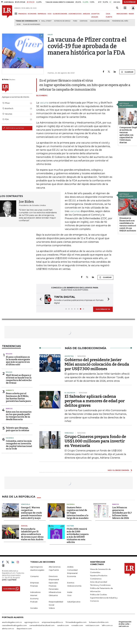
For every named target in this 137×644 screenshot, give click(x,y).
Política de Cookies (98, 595)
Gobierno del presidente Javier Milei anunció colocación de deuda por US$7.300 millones (97, 364)
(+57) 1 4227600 (9, 580)
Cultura (70, 526)
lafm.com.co (107, 625)
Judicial (24, 526)
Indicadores (35, 592)
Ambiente (10, 390)
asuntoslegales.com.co (12, 622)
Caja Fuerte (54, 570)
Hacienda (10, 438)
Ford (75, 21)
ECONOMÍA (32, 14)
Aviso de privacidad (99, 582)
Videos (52, 608)
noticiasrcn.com (92, 625)
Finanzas (34, 586)
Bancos (9, 409)
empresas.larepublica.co (52, 622)
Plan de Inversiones (32, 24)
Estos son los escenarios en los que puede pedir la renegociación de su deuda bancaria (19, 416)
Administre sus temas (14, 128)
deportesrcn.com (24, 629)
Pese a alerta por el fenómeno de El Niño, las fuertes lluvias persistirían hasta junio (18, 397)
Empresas (35, 583)
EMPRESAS (42, 14)
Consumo (34, 576)
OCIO (50, 14)
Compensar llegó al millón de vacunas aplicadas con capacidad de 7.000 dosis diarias (128, 135)
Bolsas (9, 354)
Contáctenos (96, 579)
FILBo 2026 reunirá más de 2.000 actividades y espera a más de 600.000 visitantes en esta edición (78, 536)
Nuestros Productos (99, 576)
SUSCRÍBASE (130, 2)
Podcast (34, 602)
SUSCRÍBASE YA (103, 309)
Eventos (71, 583)
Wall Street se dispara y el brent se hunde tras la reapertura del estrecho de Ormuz (19, 379)
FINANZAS (22, 14)
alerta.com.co (8, 629)
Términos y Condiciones (100, 585)
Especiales (53, 583)
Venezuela (25, 504)
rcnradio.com (77, 625)
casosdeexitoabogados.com (14, 625)
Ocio (69, 595)
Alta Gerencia (55, 567)
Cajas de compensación (100, 21)
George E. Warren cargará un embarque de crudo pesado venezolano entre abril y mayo (31, 513)
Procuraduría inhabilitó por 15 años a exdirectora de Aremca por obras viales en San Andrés (32, 534)
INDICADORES (122, 14)
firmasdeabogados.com (76, 622)
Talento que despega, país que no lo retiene (18, 429)
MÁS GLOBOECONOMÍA (118, 470)
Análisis (70, 567)
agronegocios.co (32, 622)
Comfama (84, 21)
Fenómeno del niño (120, 21)
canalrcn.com (63, 625)
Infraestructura (55, 592)
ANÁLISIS (86, 14)
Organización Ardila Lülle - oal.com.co (125, 624)
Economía (72, 576)
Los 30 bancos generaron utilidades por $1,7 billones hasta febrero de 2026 (122, 513)
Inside (70, 592)
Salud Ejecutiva (74, 602)
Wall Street (46, 21)
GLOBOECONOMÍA (60, 14)
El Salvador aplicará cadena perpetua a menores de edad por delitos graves (95, 401)
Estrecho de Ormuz (62, 21)
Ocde (19, 24)
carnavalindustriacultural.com (42, 625)
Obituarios (53, 595)
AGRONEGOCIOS (75, 14)
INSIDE (131, 14)
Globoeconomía (74, 586)
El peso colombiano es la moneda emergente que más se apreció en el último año (18, 361)
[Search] (117, 8)
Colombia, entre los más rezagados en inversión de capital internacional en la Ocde (19, 445)
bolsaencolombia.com (99, 622)
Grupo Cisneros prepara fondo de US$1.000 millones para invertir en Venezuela (95, 441)
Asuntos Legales (37, 570)
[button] (40, 299)
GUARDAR (127, 72)
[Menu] (16, 14)
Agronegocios (36, 567)
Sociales (34, 608)
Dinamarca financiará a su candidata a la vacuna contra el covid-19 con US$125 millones (128, 224)
